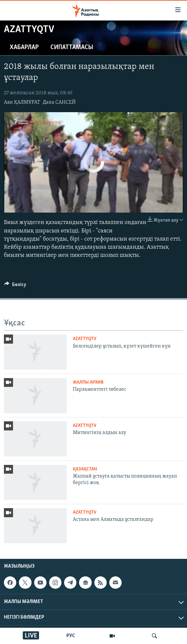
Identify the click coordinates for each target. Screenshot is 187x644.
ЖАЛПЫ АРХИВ (88, 382)
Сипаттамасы (72, 47)
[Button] (15, 286)
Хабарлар (24, 47)
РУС (71, 636)
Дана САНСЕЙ (59, 102)
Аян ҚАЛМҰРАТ (22, 102)
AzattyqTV (85, 339)
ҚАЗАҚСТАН (85, 469)
